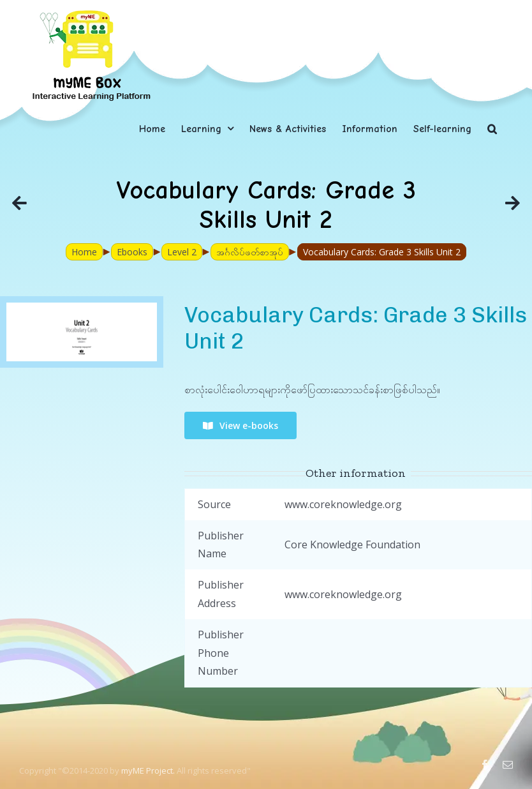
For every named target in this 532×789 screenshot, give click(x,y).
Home (84, 252)
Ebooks (132, 252)
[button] (492, 129)
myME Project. (148, 770)
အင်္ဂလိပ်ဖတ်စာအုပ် (250, 252)
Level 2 (182, 252)
